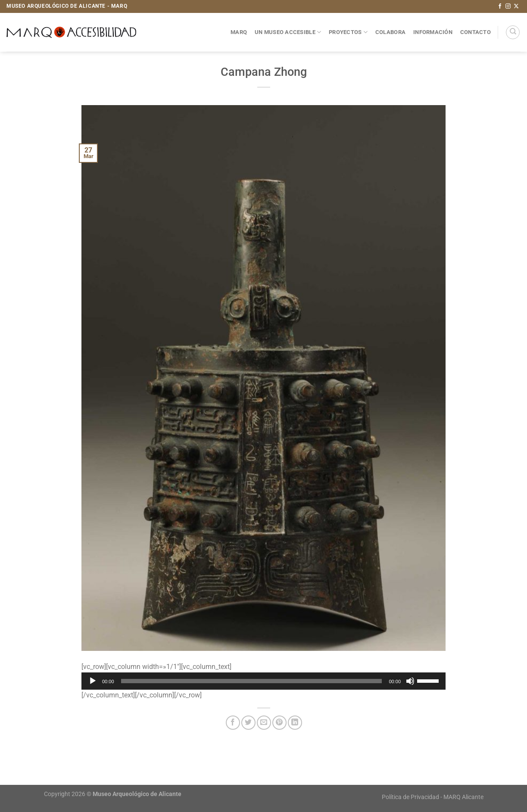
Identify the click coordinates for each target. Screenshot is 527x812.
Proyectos (348, 32)
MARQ (239, 32)
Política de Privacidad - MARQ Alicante (433, 797)
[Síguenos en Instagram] (508, 6)
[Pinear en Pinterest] (279, 723)
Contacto (476, 32)
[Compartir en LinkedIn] (295, 723)
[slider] (252, 681)
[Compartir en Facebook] (233, 723)
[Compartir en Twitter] (248, 723)
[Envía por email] (264, 723)
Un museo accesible (288, 32)
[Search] (513, 32)
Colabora (390, 32)
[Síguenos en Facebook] (500, 6)
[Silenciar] (410, 681)
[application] (263, 681)
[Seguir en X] (516, 6)
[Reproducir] (93, 681)
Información (433, 32)
